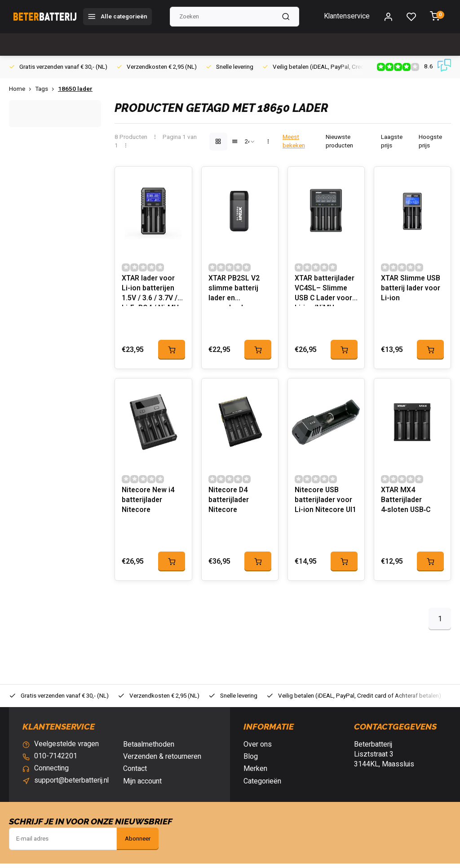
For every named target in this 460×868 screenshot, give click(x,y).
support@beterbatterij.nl (72, 786)
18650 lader (75, 89)
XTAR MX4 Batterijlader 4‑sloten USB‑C (407, 505)
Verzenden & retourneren (162, 761)
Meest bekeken (294, 142)
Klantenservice (347, 17)
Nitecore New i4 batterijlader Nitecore (149, 505)
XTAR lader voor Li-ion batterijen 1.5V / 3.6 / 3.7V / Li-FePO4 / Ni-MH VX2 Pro (151, 292)
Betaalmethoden (149, 749)
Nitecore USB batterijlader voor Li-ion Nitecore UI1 (326, 505)
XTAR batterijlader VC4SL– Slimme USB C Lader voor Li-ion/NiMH (325, 292)
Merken (255, 774)
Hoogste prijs (430, 142)
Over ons (258, 749)
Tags (46, 89)
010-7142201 (56, 761)
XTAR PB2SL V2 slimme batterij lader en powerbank (234, 292)
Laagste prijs (392, 142)
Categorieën (262, 786)
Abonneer (138, 843)
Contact (135, 774)
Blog (251, 761)
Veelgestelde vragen (67, 749)
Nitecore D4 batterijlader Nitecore (229, 505)
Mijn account (142, 786)
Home (22, 89)
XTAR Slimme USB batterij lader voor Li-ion (411, 291)
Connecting (51, 774)
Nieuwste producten (339, 142)
